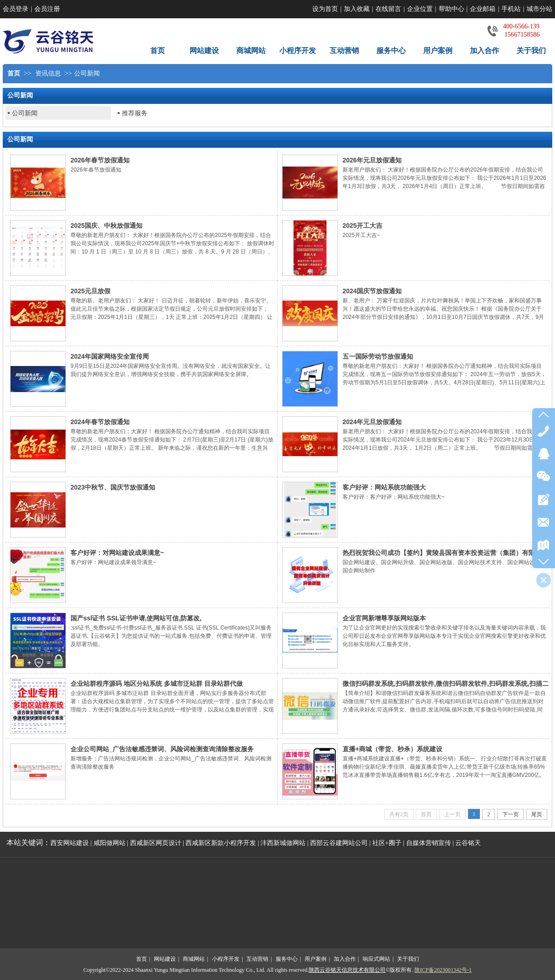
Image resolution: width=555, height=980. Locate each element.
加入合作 (345, 959)
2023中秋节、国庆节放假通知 (113, 487)
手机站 (511, 9)
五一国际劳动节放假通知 (378, 356)
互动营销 (257, 959)
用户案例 (316, 959)
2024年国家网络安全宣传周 (110, 356)
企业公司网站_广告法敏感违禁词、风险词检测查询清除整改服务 (162, 749)
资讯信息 (48, 73)
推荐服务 (135, 113)
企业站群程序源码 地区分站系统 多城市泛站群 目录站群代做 (157, 684)
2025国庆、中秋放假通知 (106, 226)
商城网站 (194, 959)
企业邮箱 (483, 9)
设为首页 (325, 9)
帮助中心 (452, 9)
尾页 (537, 814)
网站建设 (165, 959)
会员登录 (16, 9)
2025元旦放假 (90, 291)
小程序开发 (226, 959)
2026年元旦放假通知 (372, 160)
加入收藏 (357, 9)
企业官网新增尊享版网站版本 (384, 618)
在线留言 (388, 9)
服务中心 (287, 959)
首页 (14, 73)
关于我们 (408, 959)
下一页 (511, 814)
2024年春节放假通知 (100, 422)
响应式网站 (376, 959)
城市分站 (539, 9)
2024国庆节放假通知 (372, 291)
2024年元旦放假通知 (372, 422)
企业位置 (420, 9)
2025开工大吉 (362, 226)
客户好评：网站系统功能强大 (384, 487)
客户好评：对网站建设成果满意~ (117, 553)
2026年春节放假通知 (100, 160)
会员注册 (47, 9)
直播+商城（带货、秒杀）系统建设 (392, 749)
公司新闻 (87, 73)
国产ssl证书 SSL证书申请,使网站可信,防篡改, (136, 618)
